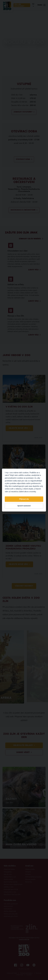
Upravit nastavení (24, 506)
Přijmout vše (24, 499)
